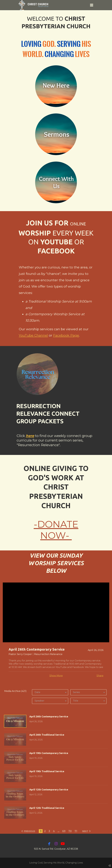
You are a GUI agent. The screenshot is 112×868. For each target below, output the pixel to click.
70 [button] (70, 831)
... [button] (58, 831)
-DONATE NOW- (56, 530)
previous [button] (30, 831)
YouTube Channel (33, 335)
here (30, 436)
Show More (56, 676)
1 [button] (41, 831)
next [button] (85, 831)
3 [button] (49, 831)
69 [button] (64, 831)
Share (100, 676)
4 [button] (54, 831)
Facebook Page (66, 335)
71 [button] (76, 831)
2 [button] (45, 831)
